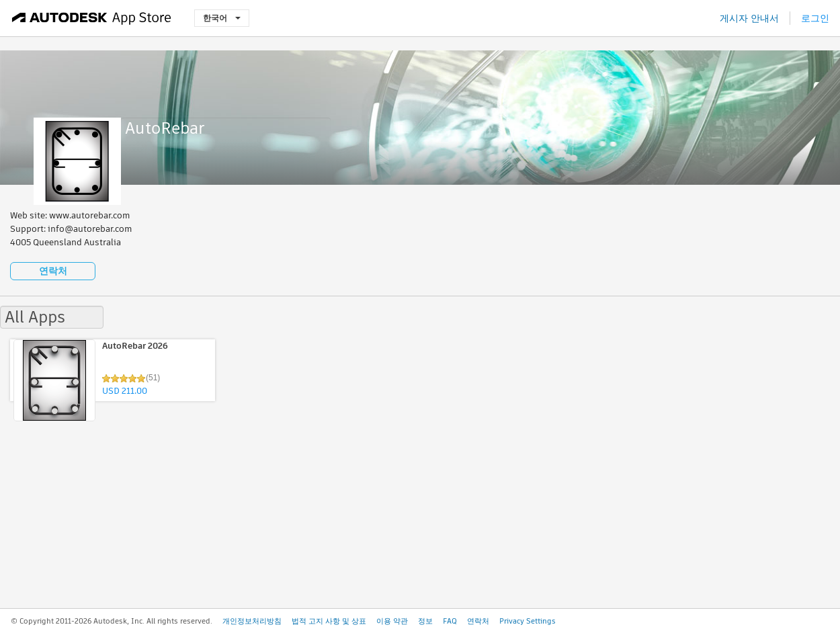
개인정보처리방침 (252, 621)
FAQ (450, 621)
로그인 (815, 18)
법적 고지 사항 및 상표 (329, 621)
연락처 (53, 271)
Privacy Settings (528, 621)
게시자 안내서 (749, 18)
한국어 (222, 18)
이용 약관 (392, 621)
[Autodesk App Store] (92, 18)
